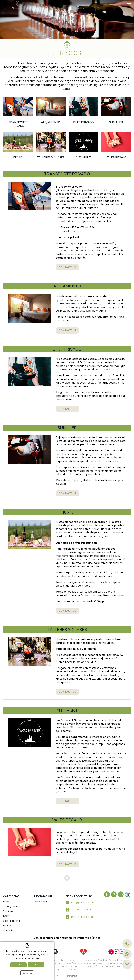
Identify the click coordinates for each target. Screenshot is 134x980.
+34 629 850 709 (85, 917)
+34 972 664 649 (84, 910)
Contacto (8, 930)
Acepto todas (18, 965)
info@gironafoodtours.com (85, 902)
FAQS (6, 916)
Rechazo (36, 965)
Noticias (8, 925)
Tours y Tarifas (11, 906)
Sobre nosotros (12, 921)
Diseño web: (67, 976)
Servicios (8, 911)
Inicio (6, 902)
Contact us (67, 267)
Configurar (27, 973)
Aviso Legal (41, 902)
